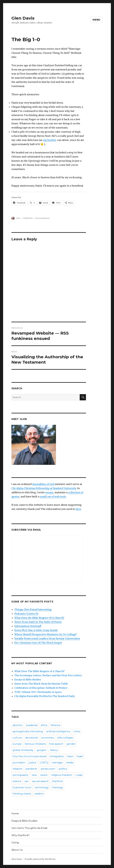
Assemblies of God (43, 484)
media (70, 763)
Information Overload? (28, 626)
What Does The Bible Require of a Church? (39, 671)
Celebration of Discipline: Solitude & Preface (41, 688)
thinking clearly (22, 794)
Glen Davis (23, 18)
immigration (57, 756)
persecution (48, 769)
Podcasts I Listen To (26, 614)
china (77, 731)
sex (27, 781)
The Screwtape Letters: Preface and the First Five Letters (48, 675)
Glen (18, 218)
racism (44, 775)
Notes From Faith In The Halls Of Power (38, 622)
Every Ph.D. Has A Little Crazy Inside (36, 630)
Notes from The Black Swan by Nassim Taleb (41, 684)
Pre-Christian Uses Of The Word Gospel (38, 643)
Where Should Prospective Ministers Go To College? (46, 634)
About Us (17, 850)
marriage (57, 763)
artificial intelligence (58, 731)
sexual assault (40, 781)
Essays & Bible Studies (28, 680)
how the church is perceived (30, 756)
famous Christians (35, 744)
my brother (50, 140)
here (78, 509)
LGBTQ (44, 763)
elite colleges (65, 738)
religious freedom (62, 775)
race (34, 775)
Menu (96, 20)
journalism (19, 763)
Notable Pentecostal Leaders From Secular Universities (47, 638)
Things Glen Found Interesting (33, 609)
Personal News (42, 218)
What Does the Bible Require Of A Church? (39, 618)
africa (44, 725)
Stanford (57, 781)
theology (58, 787)
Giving (15, 843)
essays (49, 492)
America (55, 725)
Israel (80, 756)
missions (17, 769)
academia (32, 725)
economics (48, 738)
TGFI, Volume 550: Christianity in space (38, 692)
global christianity (23, 750)
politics (63, 769)
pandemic (31, 769)
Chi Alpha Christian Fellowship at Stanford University (44, 488)
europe (17, 744)
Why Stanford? (20, 835)
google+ (42, 750)
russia (79, 775)
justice (32, 763)
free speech (56, 744)
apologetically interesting (28, 731)
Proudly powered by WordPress (40, 859)
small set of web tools (53, 497)
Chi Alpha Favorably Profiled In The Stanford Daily (45, 696)
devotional (32, 738)
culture (17, 738)
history (54, 750)
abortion (18, 725)
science (17, 781)
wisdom (39, 794)
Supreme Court (22, 787)
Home (15, 814)
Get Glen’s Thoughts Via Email (29, 828)
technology (42, 787)
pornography (20, 775)
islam (70, 756)
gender (71, 744)
